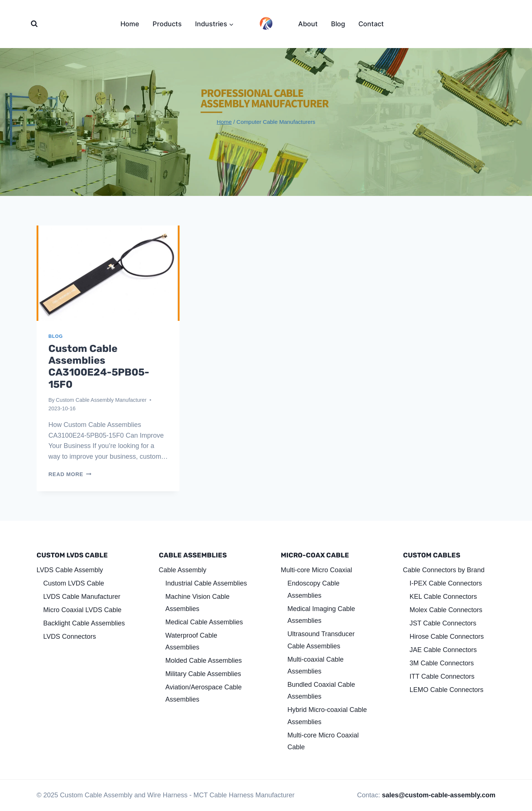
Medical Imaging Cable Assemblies (321, 615)
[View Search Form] (34, 24)
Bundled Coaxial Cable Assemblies (321, 690)
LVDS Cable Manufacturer (82, 597)
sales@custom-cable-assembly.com (439, 795)
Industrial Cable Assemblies (206, 583)
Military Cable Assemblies (203, 674)
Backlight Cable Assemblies (84, 623)
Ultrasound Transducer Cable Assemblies (321, 640)
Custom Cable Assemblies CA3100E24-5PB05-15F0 (99, 367)
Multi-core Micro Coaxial (316, 570)
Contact (371, 24)
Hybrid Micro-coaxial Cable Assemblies (327, 716)
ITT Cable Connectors (442, 676)
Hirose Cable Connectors (447, 637)
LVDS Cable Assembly (70, 570)
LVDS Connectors (70, 637)
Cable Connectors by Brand (444, 570)
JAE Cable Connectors (443, 650)
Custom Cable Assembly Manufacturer (101, 400)
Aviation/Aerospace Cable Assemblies (204, 693)
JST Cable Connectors (443, 623)
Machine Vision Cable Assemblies (198, 603)
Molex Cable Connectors (446, 610)
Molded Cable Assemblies (204, 661)
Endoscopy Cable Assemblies (313, 589)
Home (130, 24)
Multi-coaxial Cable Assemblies (316, 665)
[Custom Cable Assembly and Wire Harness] (266, 23)
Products (167, 24)
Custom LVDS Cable (74, 583)
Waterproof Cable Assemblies (191, 641)
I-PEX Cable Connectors (446, 583)
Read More (70, 474)
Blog (338, 24)
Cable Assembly (183, 570)
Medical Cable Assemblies (204, 622)
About (308, 24)
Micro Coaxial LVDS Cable (82, 610)
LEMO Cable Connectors (447, 690)
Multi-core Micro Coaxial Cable (323, 741)
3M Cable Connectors (442, 663)
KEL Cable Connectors (443, 597)
